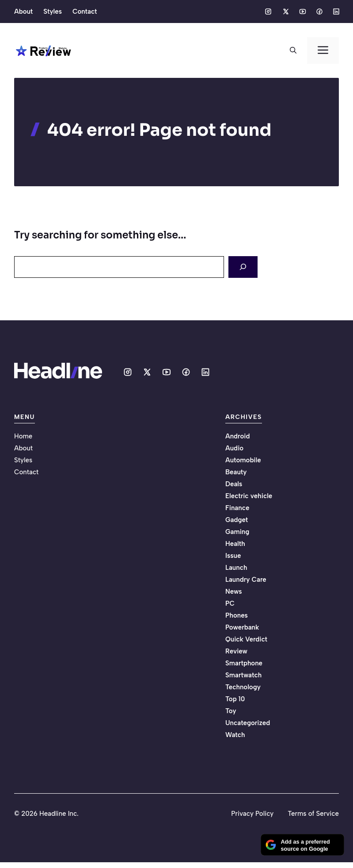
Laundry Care (246, 580)
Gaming (237, 532)
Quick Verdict (246, 639)
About (23, 12)
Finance (237, 508)
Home (23, 436)
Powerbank (242, 627)
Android (238, 436)
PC (230, 603)
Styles (53, 12)
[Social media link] (268, 12)
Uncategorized (248, 723)
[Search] (243, 267)
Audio (234, 448)
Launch (236, 568)
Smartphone (244, 663)
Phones (237, 615)
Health (235, 544)
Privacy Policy (252, 814)
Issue (233, 556)
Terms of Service (313, 814)
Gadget (237, 520)
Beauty (236, 472)
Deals (234, 484)
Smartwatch (243, 675)
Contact (85, 12)
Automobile (243, 460)
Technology (243, 687)
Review (236, 651)
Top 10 (235, 699)
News (234, 591)
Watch (235, 735)
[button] (293, 50)
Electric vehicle (249, 496)
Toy (231, 711)
